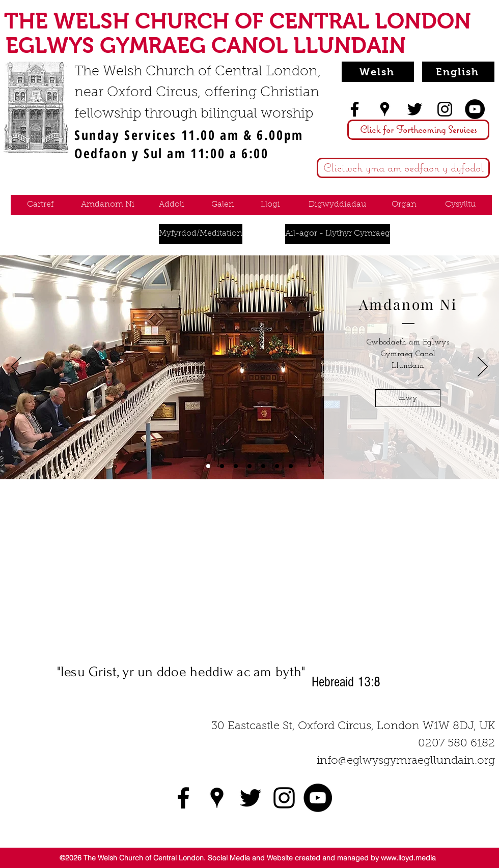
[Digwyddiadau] (337, 205)
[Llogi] (270, 205)
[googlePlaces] (385, 109)
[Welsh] (378, 72)
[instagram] (445, 109)
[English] (458, 72)
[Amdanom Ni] (108, 205)
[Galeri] (223, 205)
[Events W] (263, 466)
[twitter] (415, 109)
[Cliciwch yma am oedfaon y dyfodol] (403, 168)
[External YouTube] (249, 573)
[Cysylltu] (460, 205)
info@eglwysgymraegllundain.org (406, 761)
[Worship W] (222, 466)
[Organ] (404, 205)
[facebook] (355, 109)
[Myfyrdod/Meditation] (201, 234)
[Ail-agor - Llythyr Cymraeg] (338, 234)
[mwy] (408, 398)
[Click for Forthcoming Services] (418, 130)
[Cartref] (40, 205)
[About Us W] (208, 466)
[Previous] (16, 367)
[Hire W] (249, 466)
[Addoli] (171, 205)
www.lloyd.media (408, 858)
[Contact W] (277, 466)
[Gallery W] (236, 466)
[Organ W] (291, 466)
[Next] (483, 367)
